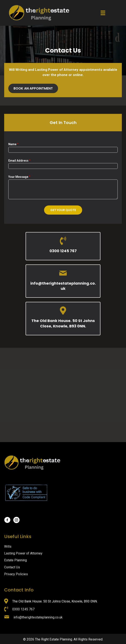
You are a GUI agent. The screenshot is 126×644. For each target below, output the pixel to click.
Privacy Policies (16, 574)
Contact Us (12, 567)
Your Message (19, 177)
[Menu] (103, 13)
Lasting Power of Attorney (23, 553)
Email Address (19, 161)
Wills (8, 546)
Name (13, 144)
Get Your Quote (63, 210)
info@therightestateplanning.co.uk (63, 286)
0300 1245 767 (63, 251)
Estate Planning (15, 560)
